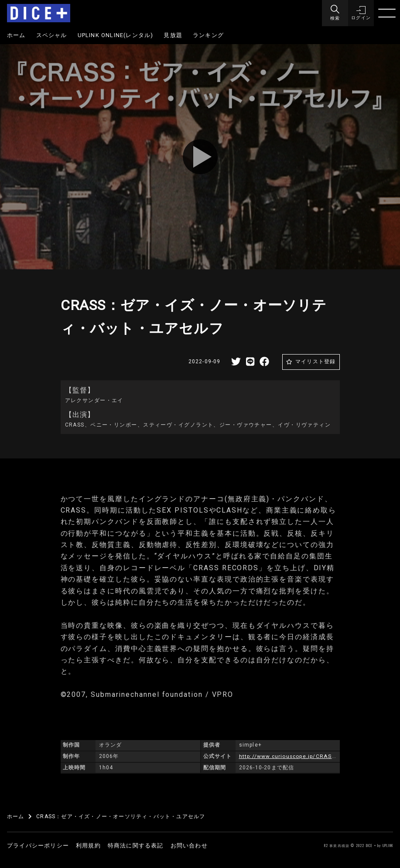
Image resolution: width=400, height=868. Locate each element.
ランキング (208, 35)
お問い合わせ (189, 846)
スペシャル (52, 35)
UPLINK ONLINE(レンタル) (116, 35)
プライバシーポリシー (38, 846)
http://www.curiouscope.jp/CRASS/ (289, 756)
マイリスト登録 (315, 362)
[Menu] (335, 13)
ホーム (16, 35)
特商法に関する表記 (136, 846)
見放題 (173, 35)
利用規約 (88, 846)
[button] (361, 13)
